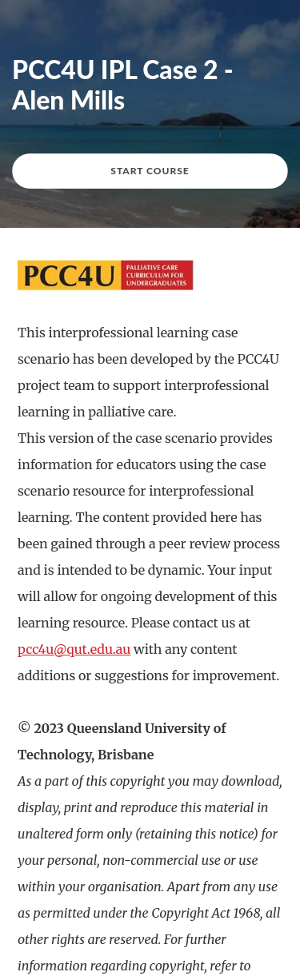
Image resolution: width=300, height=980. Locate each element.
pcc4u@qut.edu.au (74, 649)
